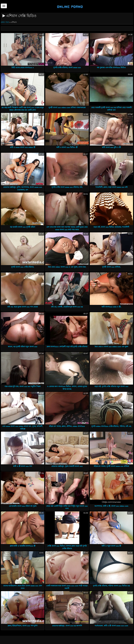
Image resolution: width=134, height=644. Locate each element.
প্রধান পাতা (5, 22)
